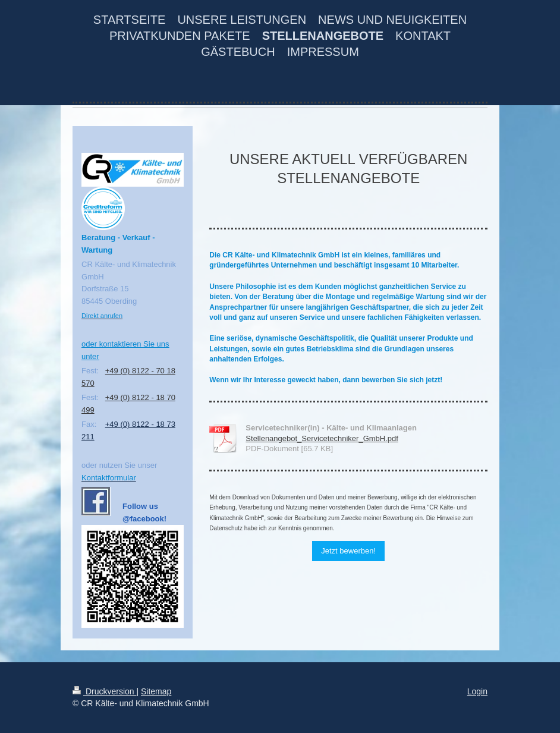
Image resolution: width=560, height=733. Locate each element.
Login (477, 691)
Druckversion (104, 691)
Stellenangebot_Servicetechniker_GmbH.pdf (322, 438)
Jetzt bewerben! (348, 551)
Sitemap (156, 691)
